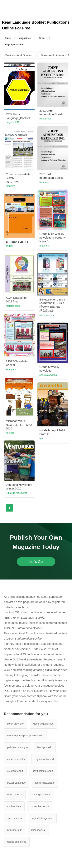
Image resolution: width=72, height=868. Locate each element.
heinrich (10, 433)
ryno (42, 438)
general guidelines (43, 724)
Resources (45, 119)
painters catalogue (17, 747)
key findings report (43, 771)
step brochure (15, 818)
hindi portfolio (45, 747)
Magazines (25, 38)
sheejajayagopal (48, 375)
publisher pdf (14, 830)
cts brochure (14, 806)
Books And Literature (54, 55)
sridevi (9, 246)
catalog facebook (41, 795)
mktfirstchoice (47, 315)
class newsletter (16, 759)
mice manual (38, 830)
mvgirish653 (12, 122)
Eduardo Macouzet (16, 493)
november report (40, 806)
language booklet (14, 44)
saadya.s (11, 369)
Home (7, 38)
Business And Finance (19, 55)
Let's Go (36, 562)
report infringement (43, 818)
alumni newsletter (45, 783)
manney (10, 186)
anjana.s (44, 246)
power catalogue (16, 783)
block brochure (15, 724)
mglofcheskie (13, 306)
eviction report (15, 771)
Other (42, 38)
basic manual (15, 795)
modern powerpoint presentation (25, 735)
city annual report (44, 759)
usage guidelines (17, 842)
